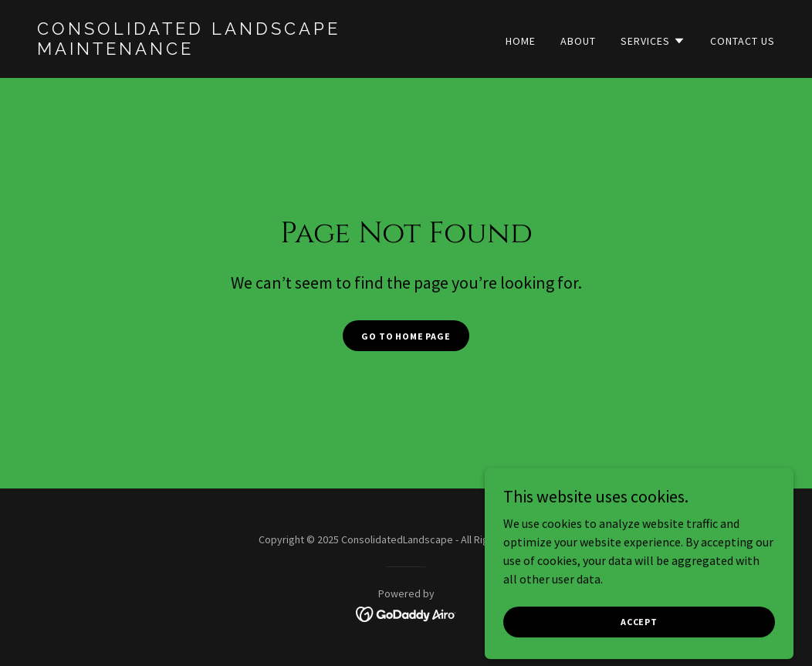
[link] (215, 50)
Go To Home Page (406, 336)
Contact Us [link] (743, 41)
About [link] (578, 41)
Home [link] (521, 41)
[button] (653, 41)
